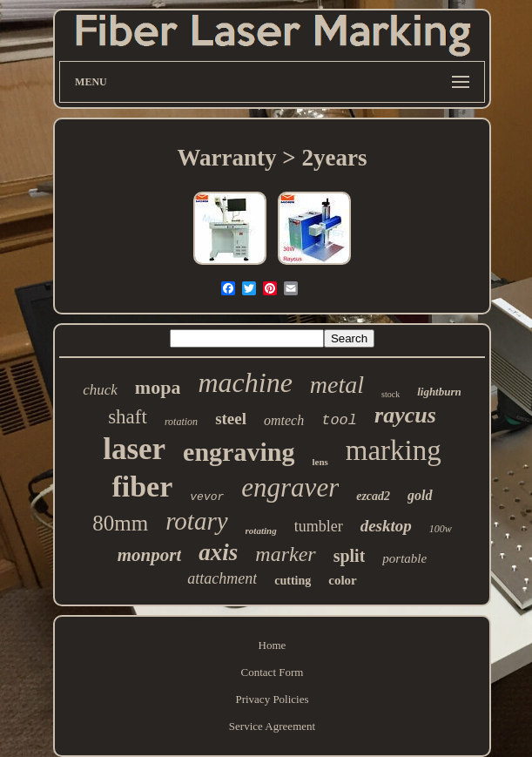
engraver (290, 487)
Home (273, 645)
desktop (386, 526)
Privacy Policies (272, 699)
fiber (142, 487)
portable (404, 558)
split (350, 556)
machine (245, 382)
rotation (181, 422)
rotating (261, 531)
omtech (284, 420)
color (342, 580)
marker (285, 554)
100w (441, 529)
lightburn (439, 392)
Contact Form (273, 672)
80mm (120, 523)
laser (134, 449)
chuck (100, 390)
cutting (293, 581)
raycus (405, 415)
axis (218, 552)
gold (420, 495)
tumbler (319, 526)
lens (320, 462)
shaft (128, 417)
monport (150, 555)
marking (394, 450)
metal (337, 385)
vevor (207, 497)
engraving (239, 452)
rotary (196, 521)
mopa (158, 387)
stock (391, 394)
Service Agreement (272, 726)
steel (231, 419)
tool (339, 420)
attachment (222, 578)
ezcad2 (373, 496)
